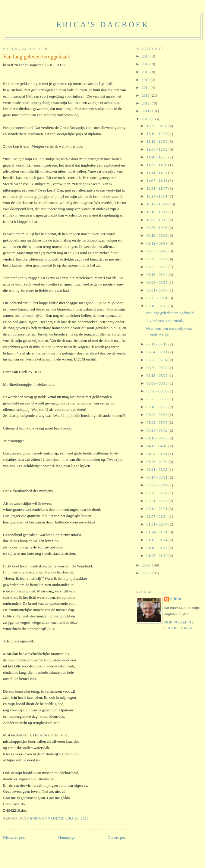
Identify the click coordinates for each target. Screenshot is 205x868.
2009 (146, 565)
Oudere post (117, 837)
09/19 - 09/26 (158, 235)
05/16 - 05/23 (158, 407)
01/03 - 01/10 (158, 556)
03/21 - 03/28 (158, 469)
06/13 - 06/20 (158, 375)
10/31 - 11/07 (158, 188)
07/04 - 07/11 (158, 352)
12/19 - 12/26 (158, 134)
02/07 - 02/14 (158, 516)
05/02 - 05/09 (158, 422)
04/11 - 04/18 (158, 446)
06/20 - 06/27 (158, 368)
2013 (146, 95)
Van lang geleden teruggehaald (169, 313)
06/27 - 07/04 (158, 360)
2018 (146, 56)
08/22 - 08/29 (158, 267)
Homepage (67, 837)
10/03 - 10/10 (158, 220)
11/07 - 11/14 (157, 181)
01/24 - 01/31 (158, 532)
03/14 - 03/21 (158, 477)
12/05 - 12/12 (158, 149)
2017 (146, 64)
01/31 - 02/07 (158, 524)
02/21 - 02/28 (158, 501)
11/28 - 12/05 (158, 157)
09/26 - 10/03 (158, 228)
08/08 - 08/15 (158, 282)
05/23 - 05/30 (158, 399)
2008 (146, 573)
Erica (176, 599)
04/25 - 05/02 (158, 430)
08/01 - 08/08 (158, 290)
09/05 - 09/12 (158, 251)
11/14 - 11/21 (157, 173)
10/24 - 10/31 (158, 196)
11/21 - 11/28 (157, 165)
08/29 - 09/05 (158, 259)
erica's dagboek (103, 25)
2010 (146, 119)
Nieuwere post (14, 837)
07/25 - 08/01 (158, 298)
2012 (146, 103)
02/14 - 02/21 (158, 509)
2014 (146, 87)
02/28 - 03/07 (158, 493)
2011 (146, 111)
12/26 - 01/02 (158, 126)
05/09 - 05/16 (158, 415)
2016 (146, 72)
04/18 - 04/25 (158, 438)
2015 (146, 80)
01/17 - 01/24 (158, 540)
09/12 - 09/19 (158, 243)
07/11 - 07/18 (158, 344)
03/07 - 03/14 (158, 485)
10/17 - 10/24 (158, 204)
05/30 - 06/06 (158, 391)
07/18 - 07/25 (158, 306)
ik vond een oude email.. (165, 321)
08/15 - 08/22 (158, 275)
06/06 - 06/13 (158, 383)
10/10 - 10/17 (158, 212)
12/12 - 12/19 (158, 141)
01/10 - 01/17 (158, 548)
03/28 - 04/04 (158, 462)
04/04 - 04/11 (158, 454)
